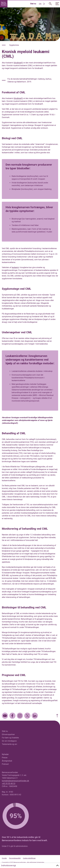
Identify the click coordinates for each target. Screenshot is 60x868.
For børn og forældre (10, 738)
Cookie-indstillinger (29, 858)
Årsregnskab (7, 761)
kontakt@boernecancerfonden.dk (15, 781)
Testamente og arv (9, 744)
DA (40, 4)
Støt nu (33, 4)
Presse (5, 758)
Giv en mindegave (9, 741)
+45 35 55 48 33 (9, 784)
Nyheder (5, 754)
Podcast (5, 764)
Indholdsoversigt (9, 865)
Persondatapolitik (15, 858)
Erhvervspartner (8, 734)
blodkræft (18, 63)
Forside (4, 858)
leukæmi (15, 267)
